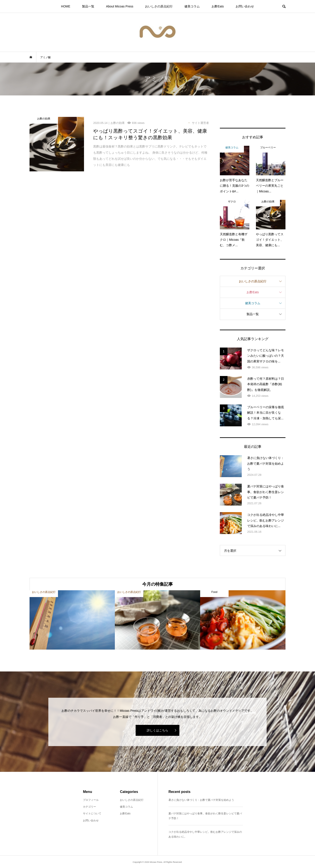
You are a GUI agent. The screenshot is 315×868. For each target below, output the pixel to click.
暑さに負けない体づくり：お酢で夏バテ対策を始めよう (201, 800)
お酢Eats (218, 6)
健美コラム (192, 6)
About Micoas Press (120, 6)
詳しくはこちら (157, 730)
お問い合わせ (245, 6)
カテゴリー (89, 807)
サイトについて (92, 814)
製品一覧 (88, 6)
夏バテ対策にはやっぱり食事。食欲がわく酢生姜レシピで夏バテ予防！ (205, 816)
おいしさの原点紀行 (159, 6)
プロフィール (91, 800)
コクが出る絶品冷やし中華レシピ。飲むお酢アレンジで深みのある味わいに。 (205, 834)
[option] (72, 620)
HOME (66, 6)
